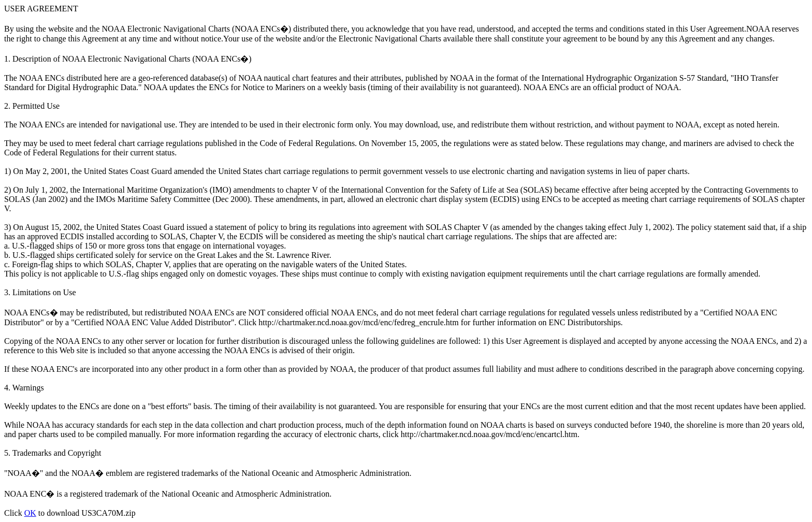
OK (30, 513)
